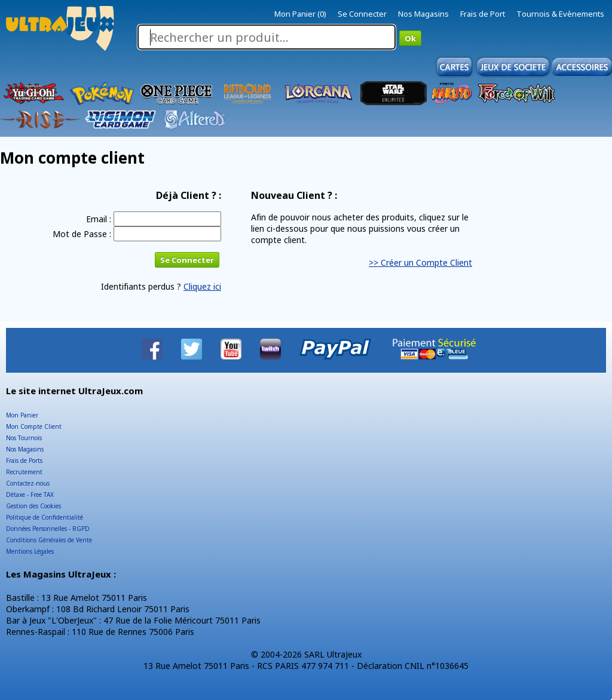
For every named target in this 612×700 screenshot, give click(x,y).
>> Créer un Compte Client (420, 262)
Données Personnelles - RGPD (48, 529)
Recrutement (24, 472)
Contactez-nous (28, 483)
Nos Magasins (423, 14)
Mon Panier (22, 415)
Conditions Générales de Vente (49, 540)
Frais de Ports (24, 460)
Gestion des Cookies (33, 506)
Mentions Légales (30, 551)
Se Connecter (362, 14)
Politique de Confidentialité (45, 517)
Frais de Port (483, 14)
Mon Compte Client (34, 426)
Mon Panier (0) (300, 14)
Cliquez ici (202, 286)
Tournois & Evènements (560, 14)
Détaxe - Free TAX (30, 495)
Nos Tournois (24, 438)
